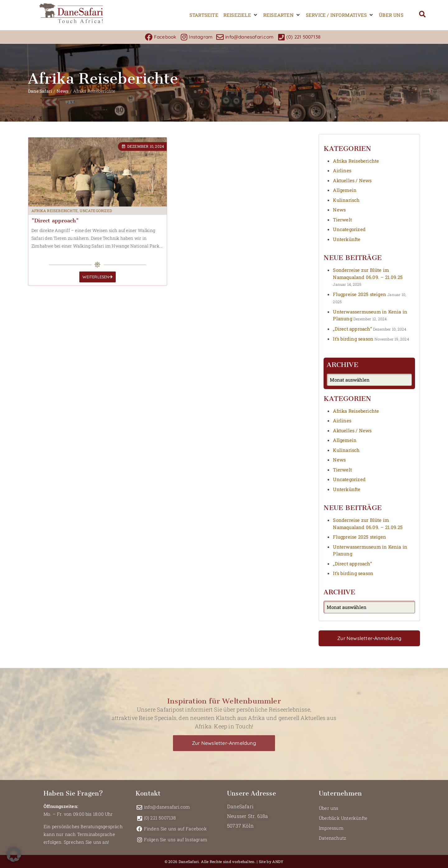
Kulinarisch (346, 200)
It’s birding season (353, 339)
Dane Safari (40, 91)
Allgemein (345, 190)
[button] (241, 15)
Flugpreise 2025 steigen (359, 294)
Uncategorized (96, 211)
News (63, 91)
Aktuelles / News (352, 180)
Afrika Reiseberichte (55, 211)
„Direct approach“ (352, 329)
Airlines (342, 170)
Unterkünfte (347, 239)
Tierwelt (342, 220)
